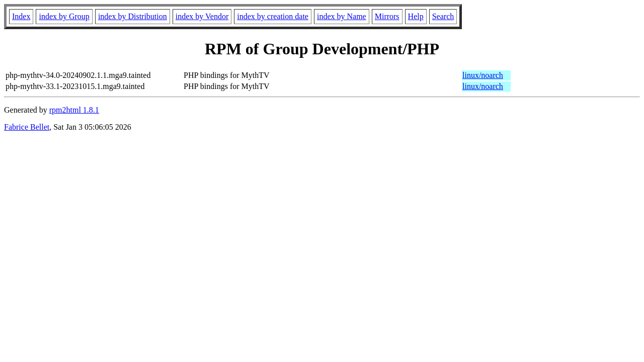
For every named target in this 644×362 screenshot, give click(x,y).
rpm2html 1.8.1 (74, 110)
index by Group (64, 16)
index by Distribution (133, 16)
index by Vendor (202, 16)
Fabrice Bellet (27, 127)
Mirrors (387, 16)
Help (416, 16)
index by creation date (273, 16)
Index (21, 16)
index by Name (342, 16)
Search (443, 16)
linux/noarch (483, 75)
